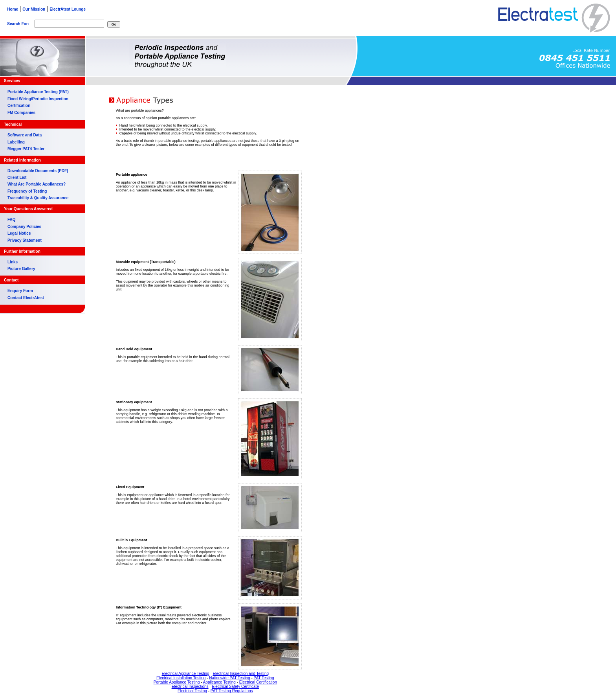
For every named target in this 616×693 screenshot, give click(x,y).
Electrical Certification (258, 682)
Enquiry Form (20, 291)
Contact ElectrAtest (26, 298)
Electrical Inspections (190, 687)
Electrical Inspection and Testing (241, 674)
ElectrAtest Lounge (68, 9)
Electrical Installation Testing (181, 678)
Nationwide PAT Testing (229, 678)
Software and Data (25, 135)
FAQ (12, 220)
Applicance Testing (219, 682)
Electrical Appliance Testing (186, 674)
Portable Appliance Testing (177, 682)
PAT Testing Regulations (232, 691)
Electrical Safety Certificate (235, 687)
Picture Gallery (21, 269)
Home (11, 9)
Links (13, 262)
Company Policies (24, 227)
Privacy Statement (25, 240)
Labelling (16, 142)
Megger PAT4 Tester (26, 149)
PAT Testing (264, 678)
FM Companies (21, 113)
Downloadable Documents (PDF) (38, 171)
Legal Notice (19, 233)
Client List (17, 177)
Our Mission (34, 9)
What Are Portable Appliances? (37, 184)
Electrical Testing (192, 691)
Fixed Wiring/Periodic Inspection (38, 99)
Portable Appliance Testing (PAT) (38, 92)
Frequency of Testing (27, 191)
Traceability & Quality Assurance (38, 198)
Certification (19, 106)
